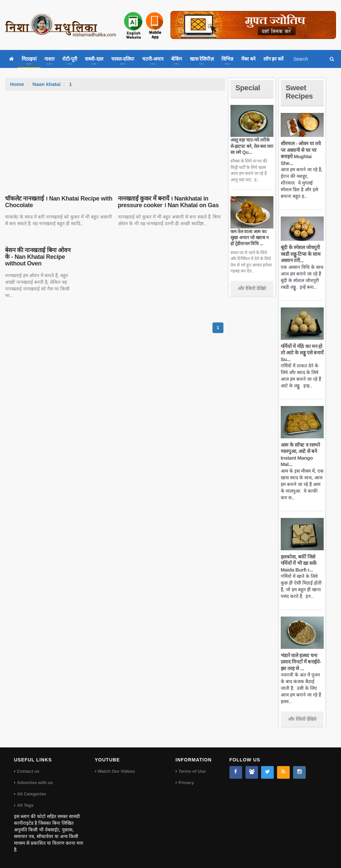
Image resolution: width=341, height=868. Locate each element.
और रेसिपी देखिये (252, 288)
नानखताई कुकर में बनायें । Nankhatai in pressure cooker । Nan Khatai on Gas (168, 202)
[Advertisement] (115, 141)
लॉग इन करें (273, 59)
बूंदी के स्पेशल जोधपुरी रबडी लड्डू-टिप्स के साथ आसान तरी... (301, 254)
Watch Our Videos (116, 771)
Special (248, 88)
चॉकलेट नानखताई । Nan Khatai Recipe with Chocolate (59, 202)
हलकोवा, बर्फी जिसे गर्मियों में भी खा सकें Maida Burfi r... (299, 563)
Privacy (186, 783)
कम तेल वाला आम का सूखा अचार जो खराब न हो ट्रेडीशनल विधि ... (250, 237)
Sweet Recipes (299, 92)
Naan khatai (47, 84)
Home (17, 84)
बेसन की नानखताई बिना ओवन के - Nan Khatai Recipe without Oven (38, 257)
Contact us (28, 771)
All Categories (31, 794)
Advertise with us (35, 783)
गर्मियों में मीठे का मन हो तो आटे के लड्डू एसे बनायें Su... (302, 353)
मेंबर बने (248, 59)
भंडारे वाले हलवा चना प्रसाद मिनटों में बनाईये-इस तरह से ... (301, 662)
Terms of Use (192, 771)
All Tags (25, 805)
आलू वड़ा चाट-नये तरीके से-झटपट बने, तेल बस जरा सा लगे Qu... (252, 146)
